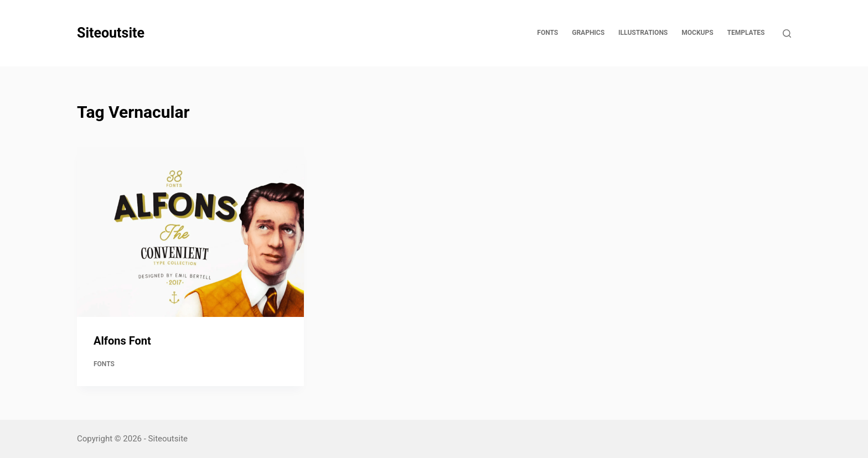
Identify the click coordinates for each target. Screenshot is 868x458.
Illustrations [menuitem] (643, 33)
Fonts (104, 364)
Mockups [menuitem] (697, 33)
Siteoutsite (111, 33)
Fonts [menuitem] (547, 33)
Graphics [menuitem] (588, 33)
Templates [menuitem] (746, 33)
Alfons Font (122, 341)
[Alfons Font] (190, 232)
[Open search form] (787, 33)
